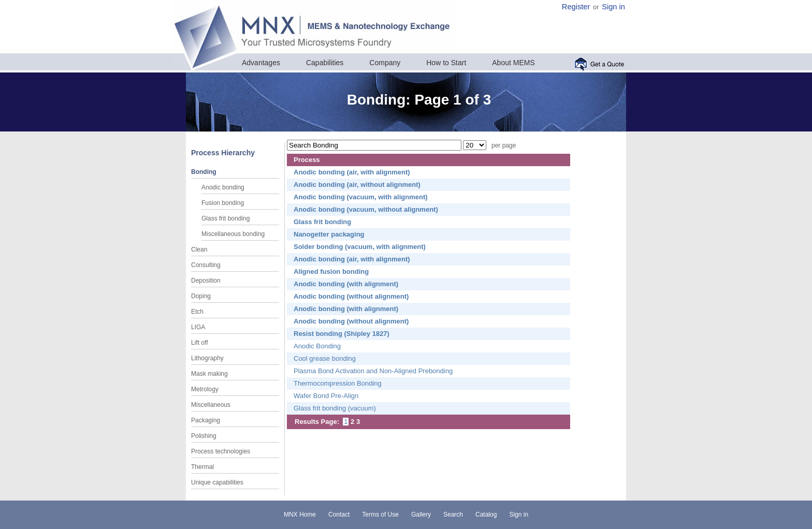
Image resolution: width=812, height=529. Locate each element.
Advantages (261, 63)
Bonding (204, 172)
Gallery (421, 515)
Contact (339, 515)
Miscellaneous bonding (233, 234)
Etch (197, 312)
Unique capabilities (217, 482)
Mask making (209, 374)
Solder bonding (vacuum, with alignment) (360, 247)
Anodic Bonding (317, 346)
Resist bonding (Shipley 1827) (342, 334)
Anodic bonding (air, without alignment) (357, 185)
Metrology (205, 389)
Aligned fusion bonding (331, 271)
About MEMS (513, 63)
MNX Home (300, 515)
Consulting (206, 265)
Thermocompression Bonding (338, 383)
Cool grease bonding (325, 358)
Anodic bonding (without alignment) (351, 296)
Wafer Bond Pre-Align (326, 396)
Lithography (207, 358)
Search (453, 515)
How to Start (446, 63)
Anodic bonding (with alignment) (346, 284)
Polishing (204, 436)
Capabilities (325, 63)
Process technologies (221, 451)
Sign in (613, 7)
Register (576, 7)
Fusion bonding (223, 203)
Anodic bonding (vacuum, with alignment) (361, 197)
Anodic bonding (223, 187)
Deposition (206, 281)
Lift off (199, 343)
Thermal (202, 467)
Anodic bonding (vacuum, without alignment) (366, 209)
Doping (201, 296)
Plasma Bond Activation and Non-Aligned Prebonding (373, 371)
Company (385, 63)
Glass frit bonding (226, 218)
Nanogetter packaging (329, 234)
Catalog (486, 515)
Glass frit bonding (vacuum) (335, 408)
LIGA (198, 327)
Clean (199, 249)
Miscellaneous (211, 405)
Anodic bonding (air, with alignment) (352, 172)
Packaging (206, 420)
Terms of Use (380, 515)
